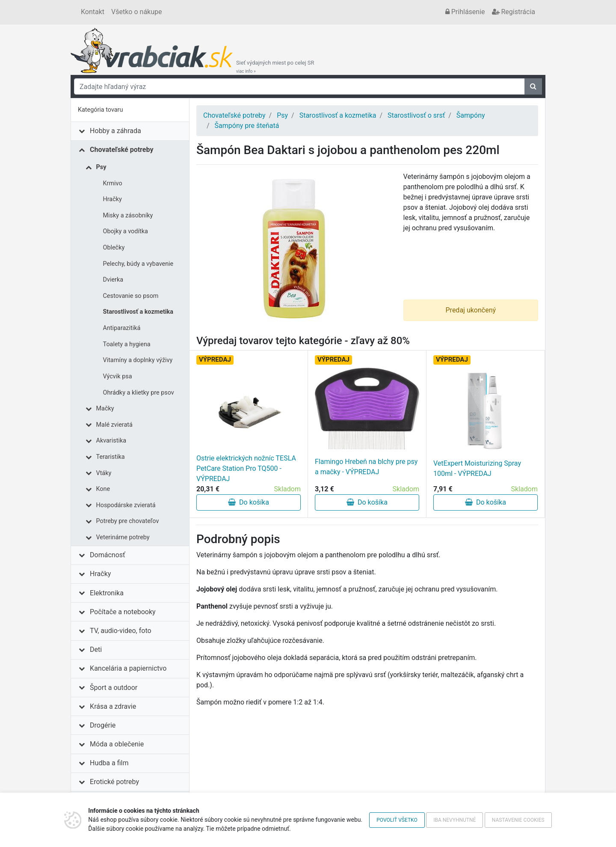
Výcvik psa (118, 376)
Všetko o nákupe (136, 12)
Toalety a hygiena (127, 344)
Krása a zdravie (113, 706)
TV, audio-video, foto (120, 631)
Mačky (105, 409)
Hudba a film (109, 763)
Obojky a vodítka (126, 231)
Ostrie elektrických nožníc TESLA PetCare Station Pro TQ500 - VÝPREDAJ (246, 468)
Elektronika (107, 593)
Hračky (113, 199)
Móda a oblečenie (117, 744)
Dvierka (113, 280)
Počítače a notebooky (123, 612)
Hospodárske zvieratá (126, 505)
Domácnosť (108, 555)
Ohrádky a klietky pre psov (139, 393)
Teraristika (111, 457)
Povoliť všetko (397, 820)
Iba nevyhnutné (455, 820)
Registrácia (514, 12)
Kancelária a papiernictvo (128, 668)
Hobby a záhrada (115, 131)
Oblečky (114, 248)
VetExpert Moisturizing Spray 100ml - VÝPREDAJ (477, 468)
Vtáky (104, 473)
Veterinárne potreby (123, 537)
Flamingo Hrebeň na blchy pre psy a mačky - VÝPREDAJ (366, 467)
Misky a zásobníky (128, 215)
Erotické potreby (114, 782)
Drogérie (103, 725)
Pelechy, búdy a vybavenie (138, 264)
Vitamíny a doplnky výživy (138, 360)
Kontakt (93, 12)
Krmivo (113, 183)
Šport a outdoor (114, 688)
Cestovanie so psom (131, 296)
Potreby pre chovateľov (128, 521)
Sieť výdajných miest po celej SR (275, 67)
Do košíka (249, 502)
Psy (101, 167)
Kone (103, 489)
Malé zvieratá (114, 425)
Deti (96, 649)
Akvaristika (111, 441)
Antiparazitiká (122, 328)
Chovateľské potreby (121, 150)
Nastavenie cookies (518, 820)
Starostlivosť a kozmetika (138, 312)
